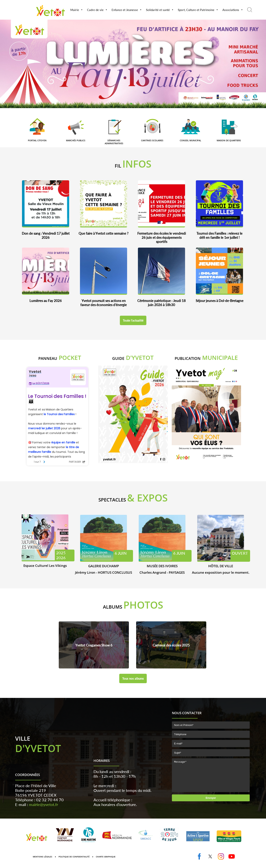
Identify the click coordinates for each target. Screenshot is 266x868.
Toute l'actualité (133, 320)
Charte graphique (106, 863)
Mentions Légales (43, 863)
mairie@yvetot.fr (44, 810)
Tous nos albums (133, 678)
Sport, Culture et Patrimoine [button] (198, 10)
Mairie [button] (77, 10)
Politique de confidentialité (74, 863)
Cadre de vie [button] (97, 10)
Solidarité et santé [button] (160, 10)
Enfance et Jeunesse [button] (127, 10)
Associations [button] (233, 10)
